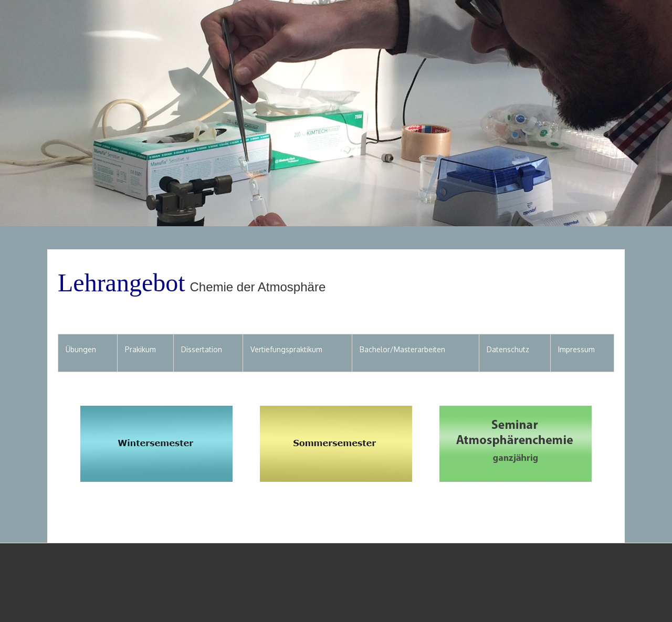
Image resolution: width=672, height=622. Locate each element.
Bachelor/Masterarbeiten (402, 349)
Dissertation (202, 349)
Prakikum (140, 349)
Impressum (576, 349)
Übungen (81, 349)
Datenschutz (508, 349)
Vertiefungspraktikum (286, 349)
